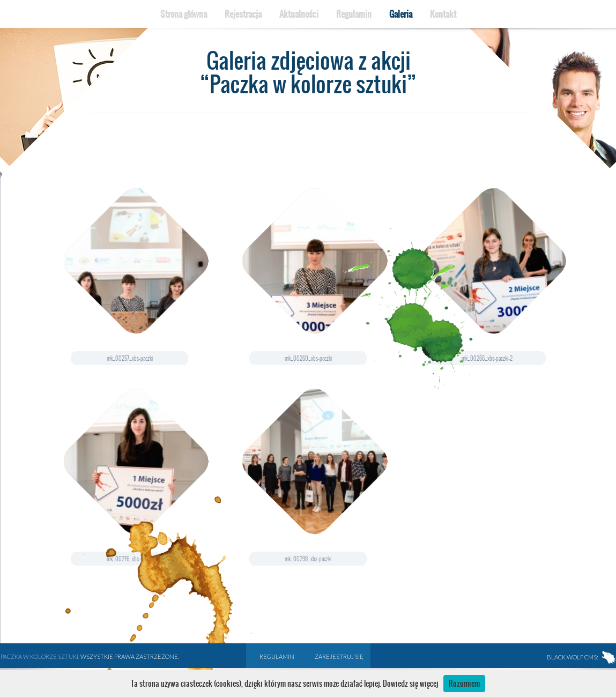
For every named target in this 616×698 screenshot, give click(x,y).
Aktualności (299, 14)
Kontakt (443, 14)
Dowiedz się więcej (410, 684)
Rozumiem (464, 684)
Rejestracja (243, 14)
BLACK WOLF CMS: (581, 657)
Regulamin (354, 14)
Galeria (401, 14)
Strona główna (184, 14)
